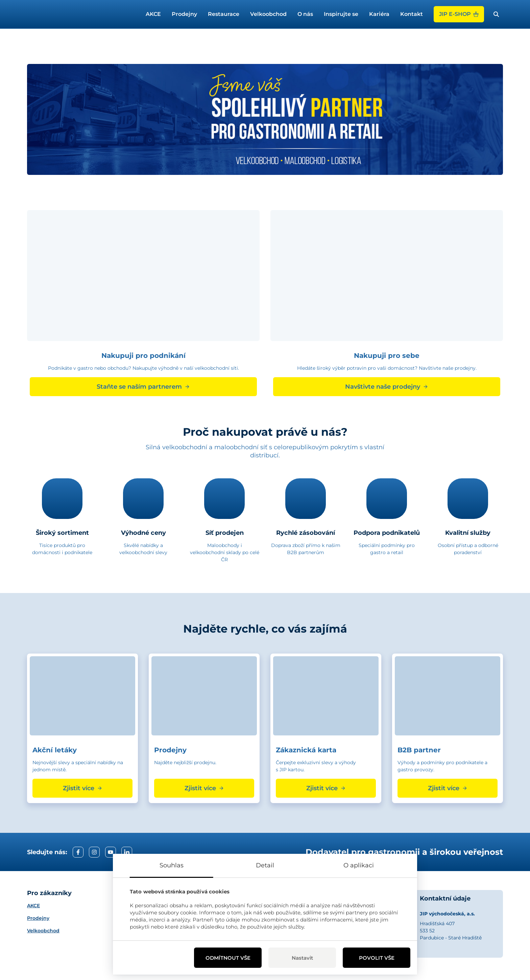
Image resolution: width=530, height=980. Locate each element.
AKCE (153, 14)
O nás (305, 14)
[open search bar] (496, 14)
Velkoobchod (268, 14)
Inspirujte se (341, 14)
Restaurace (224, 14)
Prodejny (184, 14)
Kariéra (379, 14)
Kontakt (412, 14)
